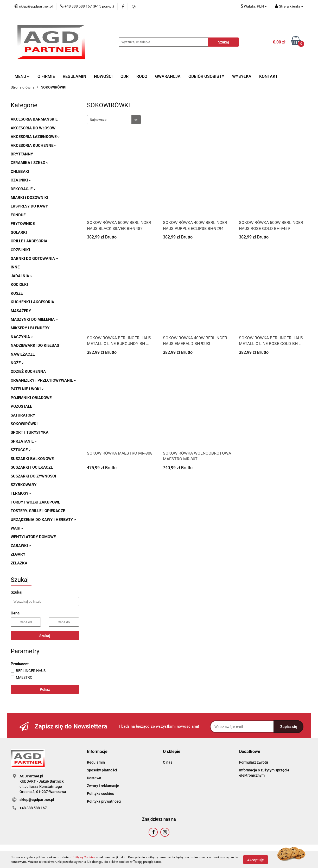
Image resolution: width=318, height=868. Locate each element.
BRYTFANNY (22, 154)
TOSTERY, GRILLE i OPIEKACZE (38, 511)
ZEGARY (18, 554)
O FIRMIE (46, 76)
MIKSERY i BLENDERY (30, 328)
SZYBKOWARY (24, 485)
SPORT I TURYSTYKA (30, 432)
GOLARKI (19, 232)
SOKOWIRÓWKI (24, 424)
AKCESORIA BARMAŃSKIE (34, 119)
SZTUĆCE (21, 450)
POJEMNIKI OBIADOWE (31, 398)
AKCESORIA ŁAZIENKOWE (35, 137)
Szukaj (45, 636)
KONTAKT (269, 76)
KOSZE (17, 293)
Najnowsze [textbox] (98, 120)
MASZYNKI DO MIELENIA (34, 319)
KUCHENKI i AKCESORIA (32, 302)
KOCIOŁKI (19, 285)
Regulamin (96, 762)
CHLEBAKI (20, 172)
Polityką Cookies (83, 857)
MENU (22, 76)
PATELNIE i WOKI (27, 389)
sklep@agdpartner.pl (37, 800)
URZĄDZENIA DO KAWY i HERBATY (43, 520)
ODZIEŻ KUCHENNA (28, 372)
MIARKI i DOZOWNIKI (29, 198)
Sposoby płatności (102, 770)
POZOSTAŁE (21, 406)
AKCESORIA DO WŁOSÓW (33, 128)
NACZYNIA (22, 337)
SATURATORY (23, 415)
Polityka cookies (100, 794)
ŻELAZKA (19, 563)
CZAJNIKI (21, 180)
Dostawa (94, 778)
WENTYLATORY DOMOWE (33, 537)
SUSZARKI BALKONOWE (32, 459)
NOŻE (17, 363)
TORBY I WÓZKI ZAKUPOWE (35, 502)
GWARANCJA (168, 76)
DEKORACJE (23, 189)
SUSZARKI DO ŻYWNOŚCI (33, 476)
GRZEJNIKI (20, 250)
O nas (168, 762)
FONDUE (18, 215)
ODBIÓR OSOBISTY (206, 76)
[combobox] (114, 120)
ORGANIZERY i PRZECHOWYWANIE (43, 380)
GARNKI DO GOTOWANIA (34, 259)
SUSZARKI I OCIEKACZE (32, 467)
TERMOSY (21, 493)
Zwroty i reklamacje (103, 786)
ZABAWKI (21, 546)
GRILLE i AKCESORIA (29, 241)
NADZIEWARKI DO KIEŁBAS (35, 345)
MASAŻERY (21, 311)
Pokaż (45, 689)
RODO (142, 76)
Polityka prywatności (104, 801)
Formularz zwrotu (254, 762)
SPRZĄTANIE (24, 441)
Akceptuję (256, 860)
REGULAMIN (74, 76)
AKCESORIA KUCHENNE (34, 146)
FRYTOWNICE (23, 224)
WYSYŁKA (242, 76)
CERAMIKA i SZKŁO (30, 163)
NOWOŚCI (103, 76)
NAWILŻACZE (23, 354)
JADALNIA (21, 276)
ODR (125, 76)
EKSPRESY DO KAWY (29, 206)
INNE (15, 267)
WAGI (17, 528)
